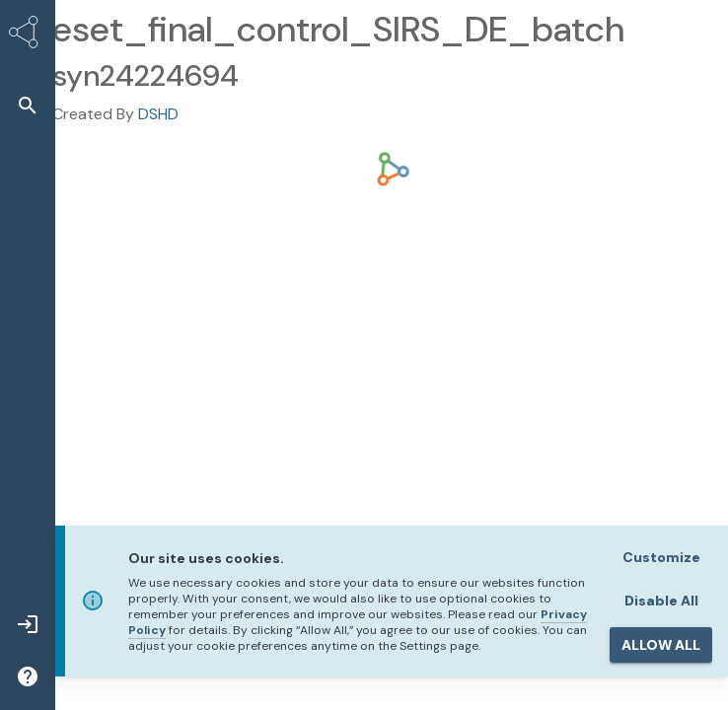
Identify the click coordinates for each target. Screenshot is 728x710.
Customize (661, 557)
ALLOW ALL (661, 645)
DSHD (158, 114)
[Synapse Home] (28, 35)
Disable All (661, 601)
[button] (28, 105)
